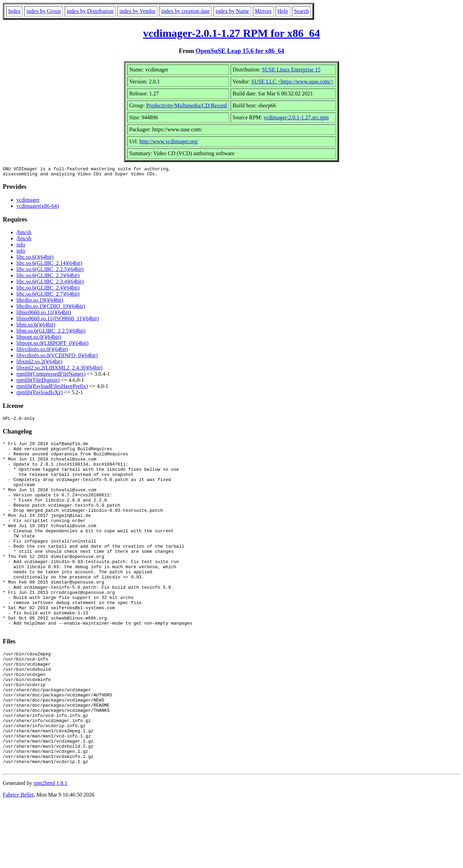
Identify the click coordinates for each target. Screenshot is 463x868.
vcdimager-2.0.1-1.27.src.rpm (296, 117)
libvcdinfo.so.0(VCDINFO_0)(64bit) (57, 357)
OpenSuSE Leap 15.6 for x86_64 (240, 51)
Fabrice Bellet (18, 859)
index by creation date (185, 11)
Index (14, 11)
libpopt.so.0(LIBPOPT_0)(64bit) (53, 345)
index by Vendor (137, 11)
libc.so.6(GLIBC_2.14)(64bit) (49, 265)
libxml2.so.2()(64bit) (39, 364)
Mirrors (263, 11)
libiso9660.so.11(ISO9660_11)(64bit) (58, 321)
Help (283, 11)
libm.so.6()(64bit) (36, 327)
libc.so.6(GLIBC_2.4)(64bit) (48, 290)
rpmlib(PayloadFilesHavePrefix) (52, 388)
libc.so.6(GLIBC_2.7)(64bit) (48, 296)
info (21, 247)
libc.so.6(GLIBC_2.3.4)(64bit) (50, 284)
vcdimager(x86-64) (38, 208)
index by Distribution (90, 11)
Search (301, 11)
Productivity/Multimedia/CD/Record (187, 105)
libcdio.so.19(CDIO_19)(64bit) (51, 308)
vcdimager (28, 202)
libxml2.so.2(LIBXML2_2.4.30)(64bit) (60, 370)
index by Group (43, 11)
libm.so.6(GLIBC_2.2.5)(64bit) (51, 333)
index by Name (232, 11)
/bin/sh (24, 234)
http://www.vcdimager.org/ (169, 141)
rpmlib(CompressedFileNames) (51, 376)
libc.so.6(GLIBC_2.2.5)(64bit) (50, 271)
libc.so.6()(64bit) (35, 259)
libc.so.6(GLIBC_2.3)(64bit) (48, 277)
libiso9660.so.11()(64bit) (44, 314)
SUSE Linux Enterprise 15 (291, 70)
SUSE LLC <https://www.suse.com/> (292, 82)
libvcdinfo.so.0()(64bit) (42, 351)
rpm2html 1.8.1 (50, 848)
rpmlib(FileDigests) (38, 382)
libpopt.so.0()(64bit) (39, 339)
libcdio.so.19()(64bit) (40, 302)
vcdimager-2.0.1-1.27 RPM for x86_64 (231, 33)
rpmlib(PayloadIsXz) (40, 394)
